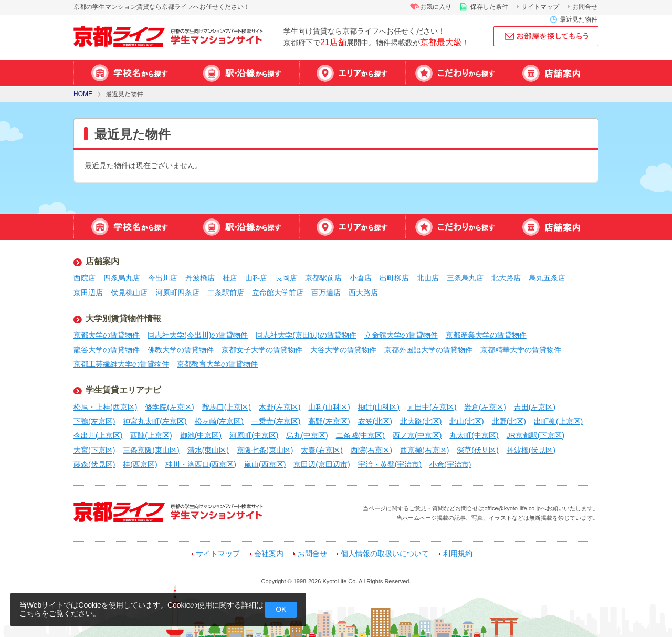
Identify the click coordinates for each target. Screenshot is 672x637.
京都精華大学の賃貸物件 (521, 350)
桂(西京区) (140, 464)
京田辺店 (88, 293)
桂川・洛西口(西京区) (201, 464)
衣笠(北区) (375, 421)
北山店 (428, 278)
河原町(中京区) (254, 435)
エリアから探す (352, 73)
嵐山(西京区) (265, 464)
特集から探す (455, 73)
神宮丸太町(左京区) (155, 421)
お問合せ (585, 7)
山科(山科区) (329, 407)
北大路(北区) (421, 421)
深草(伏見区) (477, 450)
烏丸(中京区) (307, 435)
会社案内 (269, 554)
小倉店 (361, 278)
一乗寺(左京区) (276, 421)
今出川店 (163, 278)
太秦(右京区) (322, 450)
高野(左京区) (329, 421)
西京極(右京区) (424, 450)
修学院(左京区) (169, 407)
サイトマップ (540, 7)
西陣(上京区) (151, 435)
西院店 (85, 278)
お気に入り (436, 7)
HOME (83, 94)
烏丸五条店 (547, 278)
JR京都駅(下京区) (535, 435)
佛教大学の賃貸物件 (181, 350)
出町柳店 (394, 278)
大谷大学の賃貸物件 (343, 350)
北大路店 (506, 278)
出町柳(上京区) (558, 421)
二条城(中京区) (360, 435)
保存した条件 (489, 7)
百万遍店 (326, 293)
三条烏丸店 (465, 278)
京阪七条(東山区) (265, 450)
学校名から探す (130, 73)
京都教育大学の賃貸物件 (217, 364)
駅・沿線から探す (243, 73)
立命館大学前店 (278, 293)
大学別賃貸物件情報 (123, 318)
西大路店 (363, 293)
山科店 (256, 278)
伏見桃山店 (129, 293)
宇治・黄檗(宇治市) (390, 464)
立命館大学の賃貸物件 (401, 335)
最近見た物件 (579, 19)
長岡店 (286, 278)
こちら (30, 613)
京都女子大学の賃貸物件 (262, 350)
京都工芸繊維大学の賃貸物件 (121, 364)
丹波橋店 (200, 278)
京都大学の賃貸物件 (107, 335)
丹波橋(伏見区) (531, 450)
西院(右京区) (371, 450)
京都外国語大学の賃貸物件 (428, 350)
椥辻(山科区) (379, 407)
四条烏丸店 (122, 278)
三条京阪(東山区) (151, 450)
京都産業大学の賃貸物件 (486, 335)
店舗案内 (552, 73)
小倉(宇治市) (450, 464)
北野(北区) (509, 421)
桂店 (230, 278)
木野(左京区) (280, 407)
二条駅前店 (226, 293)
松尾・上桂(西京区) (105, 407)
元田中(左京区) (432, 407)
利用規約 (458, 554)
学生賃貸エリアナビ (123, 390)
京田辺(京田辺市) (322, 464)
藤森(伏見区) (94, 464)
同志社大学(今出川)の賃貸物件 (198, 335)
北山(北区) (466, 421)
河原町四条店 (177, 293)
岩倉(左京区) (485, 407)
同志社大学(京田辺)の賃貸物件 (306, 335)
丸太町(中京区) (474, 435)
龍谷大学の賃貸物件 (107, 350)
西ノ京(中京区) (417, 435)
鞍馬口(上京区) (227, 407)
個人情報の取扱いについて (385, 554)
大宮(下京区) (94, 450)
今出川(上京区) (98, 435)
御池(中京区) (201, 435)
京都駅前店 (323, 278)
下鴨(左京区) (94, 421)
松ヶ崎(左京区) (219, 421)
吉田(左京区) (535, 407)
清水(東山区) (208, 450)
